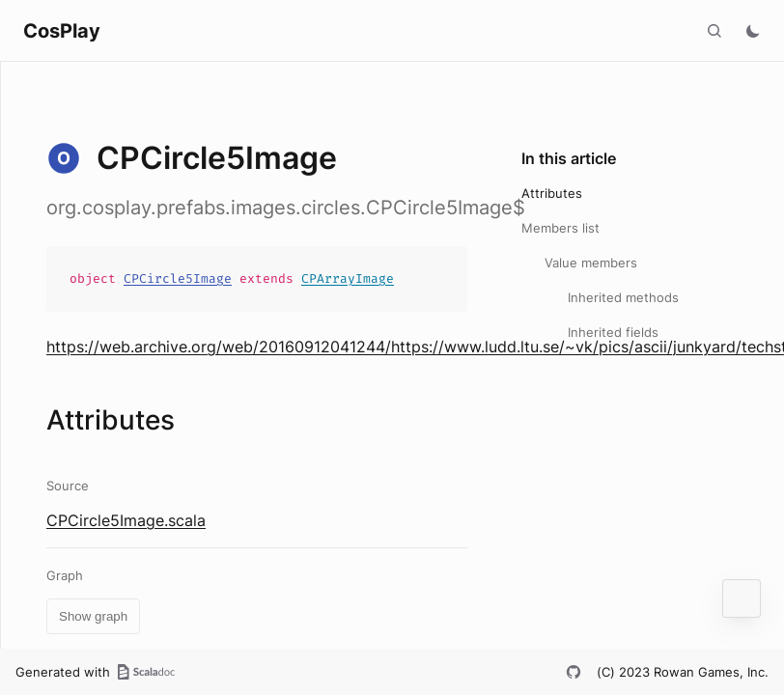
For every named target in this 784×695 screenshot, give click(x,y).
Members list (560, 228)
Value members (591, 263)
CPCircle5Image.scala (126, 520)
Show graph (93, 616)
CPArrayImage (348, 278)
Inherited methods (623, 297)
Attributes (552, 193)
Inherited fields (613, 332)
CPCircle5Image (178, 278)
